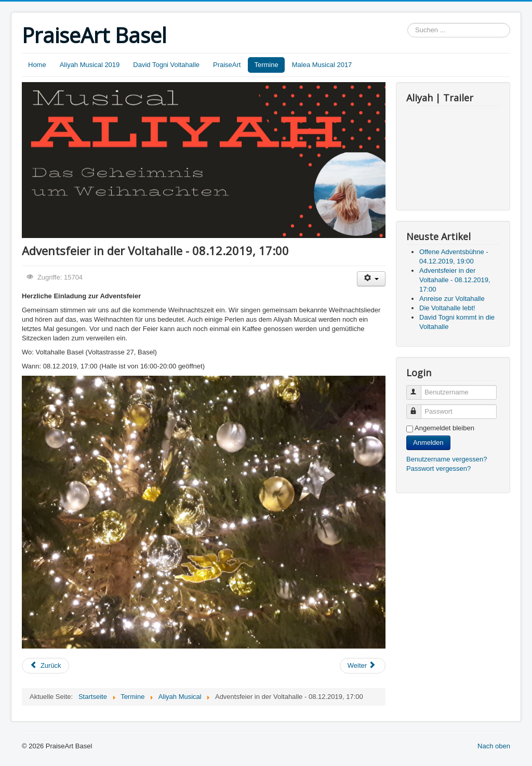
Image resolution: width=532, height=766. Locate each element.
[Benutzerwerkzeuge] (371, 279)
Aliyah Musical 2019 (90, 65)
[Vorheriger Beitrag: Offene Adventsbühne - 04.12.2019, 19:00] (45, 666)
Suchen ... (408, 23)
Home (37, 65)
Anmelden (428, 443)
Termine (266, 65)
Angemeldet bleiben (444, 428)
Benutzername (418, 388)
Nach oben (494, 746)
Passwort (418, 407)
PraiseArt (227, 65)
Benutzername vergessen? (447, 459)
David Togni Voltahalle (166, 65)
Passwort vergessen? (438, 468)
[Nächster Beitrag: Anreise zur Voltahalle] (363, 666)
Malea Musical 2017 (322, 65)
